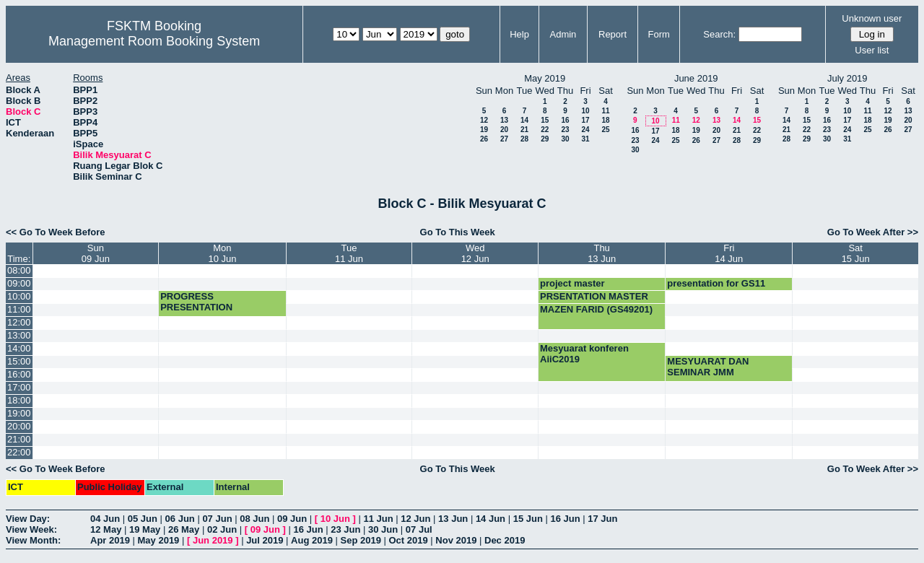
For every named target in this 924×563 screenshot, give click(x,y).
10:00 (19, 296)
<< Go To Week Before (56, 232)
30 (565, 139)
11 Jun (378, 519)
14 (524, 120)
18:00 (19, 400)
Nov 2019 (456, 540)
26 (484, 139)
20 (504, 130)
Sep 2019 (361, 540)
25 (605, 130)
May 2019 (159, 540)
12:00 (19, 322)
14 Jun (491, 519)
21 (524, 130)
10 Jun (335, 519)
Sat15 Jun (856, 253)
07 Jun (217, 519)
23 (565, 130)
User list (872, 50)
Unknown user (872, 18)
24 (585, 130)
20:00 (19, 426)
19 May (145, 529)
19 (484, 130)
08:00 (19, 270)
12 (484, 120)
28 (524, 139)
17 (585, 120)
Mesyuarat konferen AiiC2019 (584, 354)
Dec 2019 (505, 540)
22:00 (19, 452)
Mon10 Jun (222, 253)
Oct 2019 (408, 540)
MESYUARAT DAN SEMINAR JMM (708, 367)
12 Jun (415, 519)
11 (605, 111)
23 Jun (345, 529)
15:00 (19, 361)
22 (545, 130)
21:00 (19, 439)
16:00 (19, 374)
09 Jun (292, 519)
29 (545, 139)
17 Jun (602, 519)
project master (572, 283)
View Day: (28, 519)
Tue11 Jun (349, 253)
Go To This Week (458, 232)
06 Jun (180, 519)
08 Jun (254, 519)
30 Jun (383, 529)
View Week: (31, 529)
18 (605, 120)
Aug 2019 (312, 540)
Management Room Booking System (154, 41)
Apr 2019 (110, 540)
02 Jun (222, 529)
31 (585, 139)
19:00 (19, 413)
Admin (563, 34)
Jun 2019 (213, 540)
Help (519, 34)
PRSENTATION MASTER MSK (594, 302)
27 (504, 139)
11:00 (19, 309)
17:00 (19, 387)
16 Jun (565, 519)
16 (565, 120)
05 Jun (143, 519)
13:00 (19, 335)
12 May (106, 529)
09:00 (19, 283)
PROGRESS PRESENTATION (196, 302)
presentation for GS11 (716, 283)
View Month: (33, 540)
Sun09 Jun (96, 253)
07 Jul (419, 529)
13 (504, 120)
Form (659, 34)
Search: (719, 34)
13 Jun (453, 519)
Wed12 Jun (475, 253)
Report (613, 34)
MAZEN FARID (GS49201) (596, 309)
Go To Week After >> (873, 232)
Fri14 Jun (729, 253)
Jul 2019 (265, 540)
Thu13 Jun (602, 253)
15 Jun (528, 519)
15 (545, 120)
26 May (184, 529)
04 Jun (105, 519)
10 (585, 111)
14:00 (19, 348)
